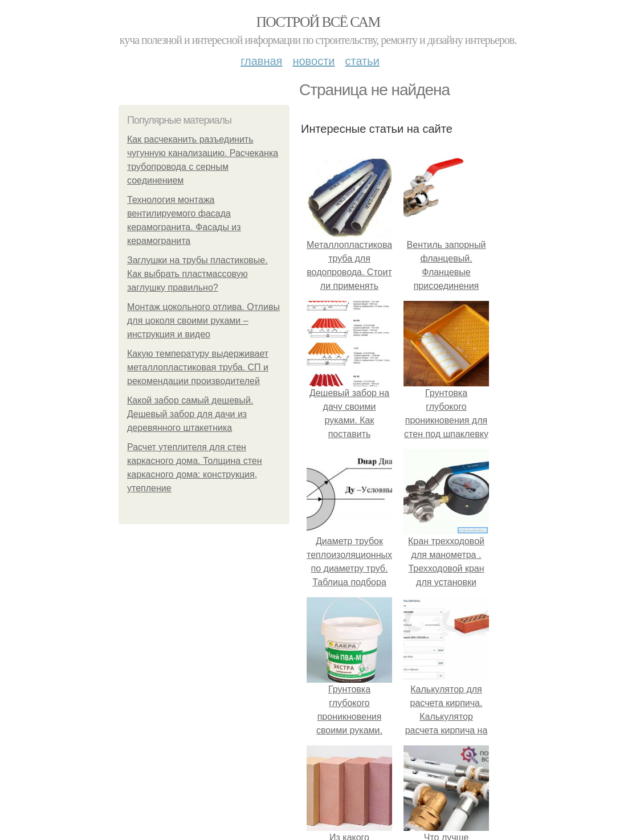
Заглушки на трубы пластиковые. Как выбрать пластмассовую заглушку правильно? (197, 274)
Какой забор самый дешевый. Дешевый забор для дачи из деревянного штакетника (190, 414)
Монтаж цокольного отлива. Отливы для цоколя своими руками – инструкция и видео (203, 321)
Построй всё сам (318, 22)
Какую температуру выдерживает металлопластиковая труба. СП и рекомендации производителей (198, 367)
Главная (261, 61)
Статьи (362, 61)
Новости (313, 61)
